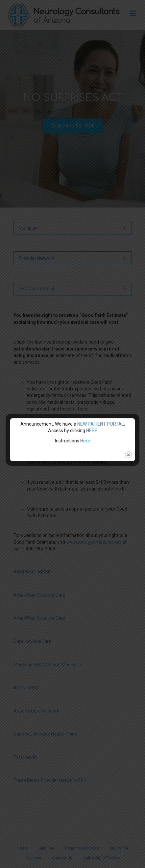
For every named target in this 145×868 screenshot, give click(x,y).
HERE (92, 431)
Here (85, 441)
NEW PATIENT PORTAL (101, 424)
